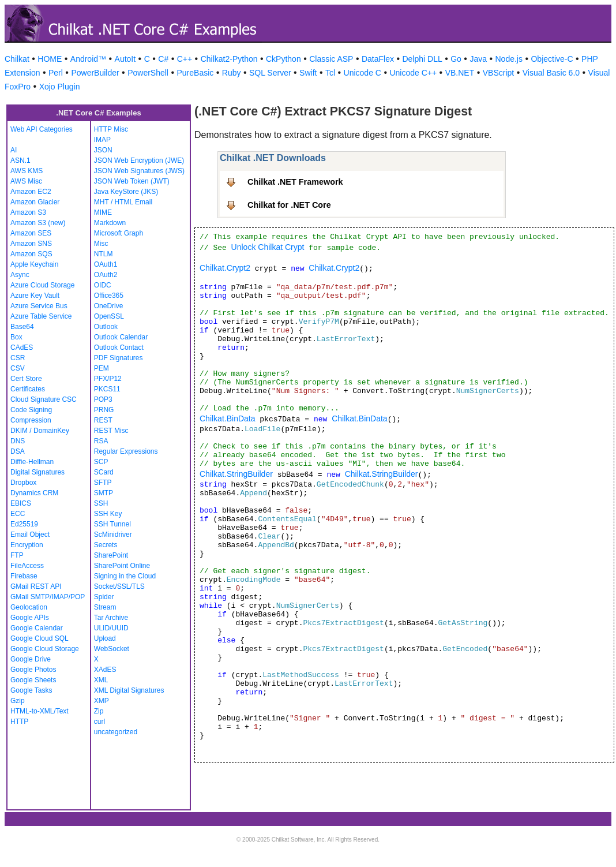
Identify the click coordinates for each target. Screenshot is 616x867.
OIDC (103, 285)
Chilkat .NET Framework (295, 182)
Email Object (30, 535)
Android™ (88, 59)
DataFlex (378, 59)
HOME (50, 59)
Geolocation (29, 607)
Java (478, 59)
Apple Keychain (34, 264)
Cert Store (26, 379)
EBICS (21, 503)
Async (20, 275)
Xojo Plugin (60, 87)
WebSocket (112, 649)
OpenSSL (109, 316)
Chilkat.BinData (228, 418)
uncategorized (116, 732)
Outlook (106, 327)
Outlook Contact (119, 347)
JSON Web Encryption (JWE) (139, 160)
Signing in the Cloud (125, 576)
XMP (102, 701)
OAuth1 (106, 264)
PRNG (104, 410)
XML (101, 680)
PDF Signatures (119, 358)
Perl (56, 73)
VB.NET (460, 73)
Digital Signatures (37, 472)
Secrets (106, 545)
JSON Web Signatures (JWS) (139, 171)
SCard (104, 472)
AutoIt (125, 59)
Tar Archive (111, 618)
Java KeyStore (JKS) (126, 192)
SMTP (104, 493)
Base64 (22, 327)
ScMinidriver (113, 535)
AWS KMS (27, 171)
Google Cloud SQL (40, 638)
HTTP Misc (111, 129)
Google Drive (31, 659)
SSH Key (108, 514)
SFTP (103, 483)
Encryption (27, 545)
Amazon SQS (31, 254)
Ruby (232, 73)
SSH (101, 503)
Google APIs (30, 618)
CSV (18, 368)
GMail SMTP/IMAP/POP (48, 597)
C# (163, 59)
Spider (104, 597)
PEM (102, 368)
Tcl (330, 73)
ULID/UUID (111, 628)
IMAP (102, 140)
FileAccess (27, 566)
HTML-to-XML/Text (40, 711)
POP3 (103, 399)
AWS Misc (26, 181)
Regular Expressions (126, 451)
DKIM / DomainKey (40, 431)
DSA (18, 451)
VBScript (498, 73)
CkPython (283, 59)
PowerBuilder (95, 73)
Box (16, 337)
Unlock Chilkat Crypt (268, 247)
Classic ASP (331, 59)
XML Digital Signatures (129, 690)
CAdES (22, 347)
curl (99, 722)
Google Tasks (31, 690)
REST (103, 420)
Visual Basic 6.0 (551, 73)
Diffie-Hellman (32, 462)
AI (14, 150)
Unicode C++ (413, 73)
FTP (17, 555)
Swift (308, 73)
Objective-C (552, 59)
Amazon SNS (31, 244)
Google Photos (33, 670)
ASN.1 (20, 160)
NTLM (104, 254)
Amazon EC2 (31, 192)
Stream (105, 607)
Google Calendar (37, 628)
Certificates (28, 389)
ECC (18, 514)
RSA (101, 441)
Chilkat (17, 59)
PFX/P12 (108, 379)
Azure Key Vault (35, 296)
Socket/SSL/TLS (119, 586)
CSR (18, 358)
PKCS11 (107, 389)
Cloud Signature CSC (44, 399)
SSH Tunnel (112, 524)
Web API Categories (42, 129)
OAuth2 (106, 275)
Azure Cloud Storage (42, 285)
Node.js (509, 59)
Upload (105, 638)
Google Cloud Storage (45, 649)
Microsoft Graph (119, 233)
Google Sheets (33, 680)
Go (456, 59)
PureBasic (195, 73)
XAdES (105, 670)
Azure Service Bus (39, 306)
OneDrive (109, 306)
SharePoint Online (122, 566)
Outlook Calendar (121, 337)
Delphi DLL (422, 59)
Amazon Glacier (35, 202)
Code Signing (31, 410)
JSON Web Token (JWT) (132, 181)
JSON (103, 150)
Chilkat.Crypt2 (225, 268)
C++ (185, 59)
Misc (101, 244)
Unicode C (363, 73)
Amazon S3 (28, 212)
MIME (103, 212)
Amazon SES (31, 233)
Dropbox (23, 483)
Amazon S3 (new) (38, 223)
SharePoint (111, 555)
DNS (18, 441)
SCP (101, 462)
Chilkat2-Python (229, 59)
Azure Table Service (41, 316)
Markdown (110, 223)
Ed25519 (24, 524)
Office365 (109, 296)
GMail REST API (36, 586)
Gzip (18, 701)
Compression (31, 420)
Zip (99, 711)
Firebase (24, 576)
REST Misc (111, 431)
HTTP (19, 722)
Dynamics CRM (34, 493)
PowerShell (148, 73)
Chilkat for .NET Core (289, 205)
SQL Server (270, 73)
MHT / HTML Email (123, 202)
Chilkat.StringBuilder (236, 474)
